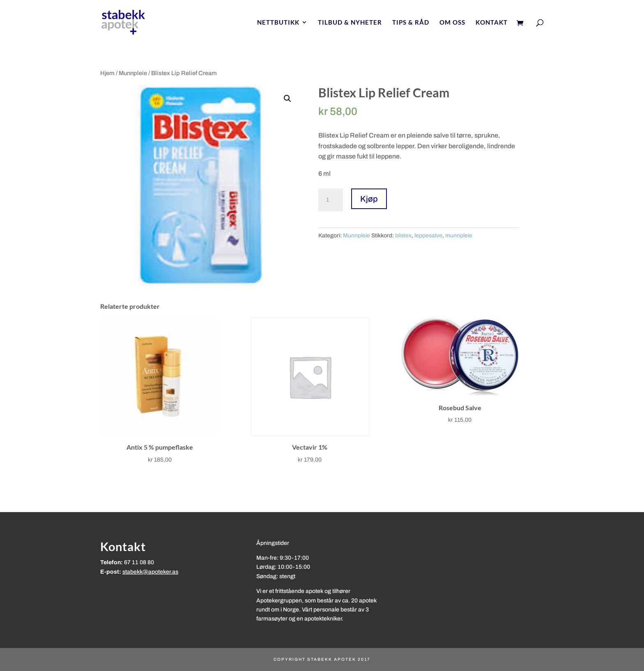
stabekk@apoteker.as (150, 572)
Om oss (452, 23)
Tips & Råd (411, 23)
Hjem (107, 73)
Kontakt (492, 23)
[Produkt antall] (331, 200)
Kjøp (369, 199)
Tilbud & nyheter (350, 23)
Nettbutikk (278, 23)
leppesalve (428, 236)
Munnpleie (133, 73)
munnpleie (459, 236)
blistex (403, 236)
